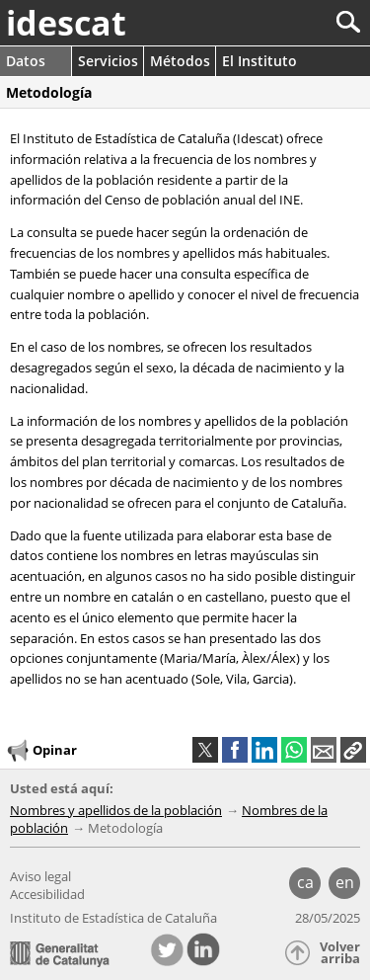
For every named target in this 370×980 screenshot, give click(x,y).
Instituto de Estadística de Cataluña (113, 918)
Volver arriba (340, 953)
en (345, 882)
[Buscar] (283, 22)
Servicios (108, 61)
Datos (26, 61)
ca (305, 882)
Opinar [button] (41, 751)
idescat (66, 23)
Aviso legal (40, 876)
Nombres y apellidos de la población (116, 810)
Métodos (180, 61)
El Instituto (259, 61)
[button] (353, 750)
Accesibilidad (47, 894)
